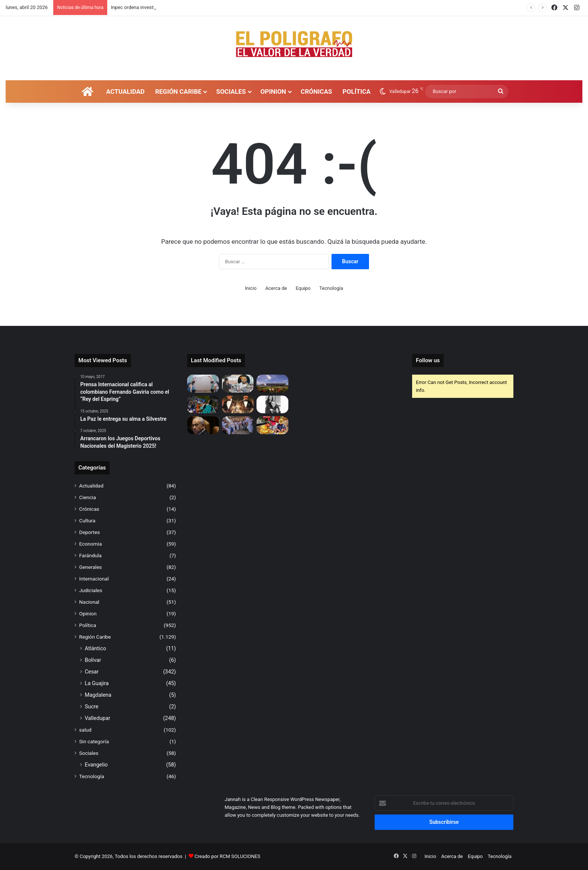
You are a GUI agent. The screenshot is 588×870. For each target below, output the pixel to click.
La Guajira (97, 683)
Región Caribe (178, 91)
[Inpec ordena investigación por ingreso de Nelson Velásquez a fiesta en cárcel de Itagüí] (238, 384)
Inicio (251, 288)
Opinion (273, 91)
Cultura (87, 520)
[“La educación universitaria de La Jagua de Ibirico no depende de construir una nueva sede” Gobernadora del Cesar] (272, 384)
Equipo (303, 288)
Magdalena (98, 695)
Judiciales (91, 590)
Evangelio (96, 765)
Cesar (92, 672)
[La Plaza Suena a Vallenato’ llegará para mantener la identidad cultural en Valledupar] (272, 425)
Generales (91, 567)
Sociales (231, 91)
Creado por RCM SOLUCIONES (227, 856)
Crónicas (316, 91)
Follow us (428, 360)
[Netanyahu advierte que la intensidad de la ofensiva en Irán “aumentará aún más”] (203, 425)
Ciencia (88, 497)
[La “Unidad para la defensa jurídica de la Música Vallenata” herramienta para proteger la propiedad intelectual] (203, 405)
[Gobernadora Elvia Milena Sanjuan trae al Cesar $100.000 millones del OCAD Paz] (238, 425)
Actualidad (125, 91)
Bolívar (93, 660)
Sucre (91, 706)
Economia (91, 544)
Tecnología (331, 288)
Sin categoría (94, 741)
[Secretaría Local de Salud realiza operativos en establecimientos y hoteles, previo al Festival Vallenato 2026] (203, 384)
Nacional (89, 602)
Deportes (89, 532)
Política (357, 91)
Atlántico (95, 648)
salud (85, 730)
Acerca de (276, 288)
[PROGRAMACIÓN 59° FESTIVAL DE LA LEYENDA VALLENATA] (238, 405)
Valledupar (97, 718)
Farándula (90, 555)
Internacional (94, 579)
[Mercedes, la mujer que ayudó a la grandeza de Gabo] (272, 405)
